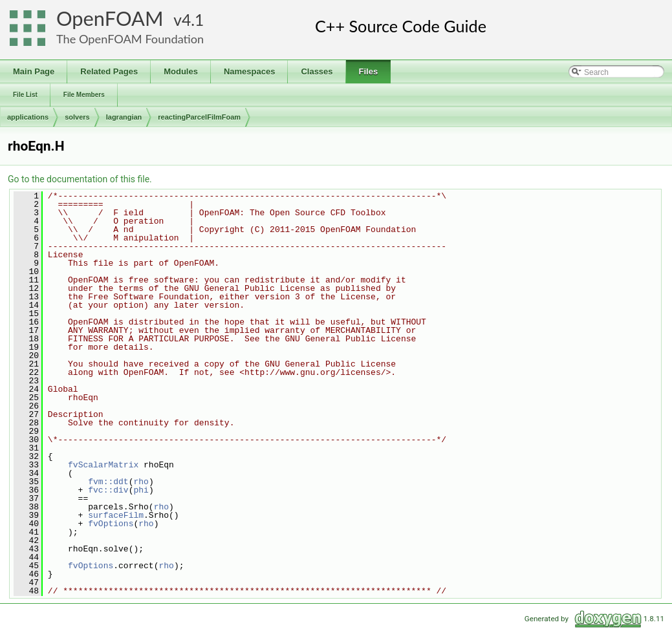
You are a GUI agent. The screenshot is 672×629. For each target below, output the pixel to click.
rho (141, 482)
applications (28, 117)
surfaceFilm (116, 515)
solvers (77, 117)
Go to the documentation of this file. (80, 179)
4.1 (193, 20)
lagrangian (124, 117)
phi (141, 490)
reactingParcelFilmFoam (199, 117)
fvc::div (108, 490)
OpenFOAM (110, 18)
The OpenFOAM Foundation (130, 39)
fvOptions (111, 524)
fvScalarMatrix (103, 465)
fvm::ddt (108, 482)
